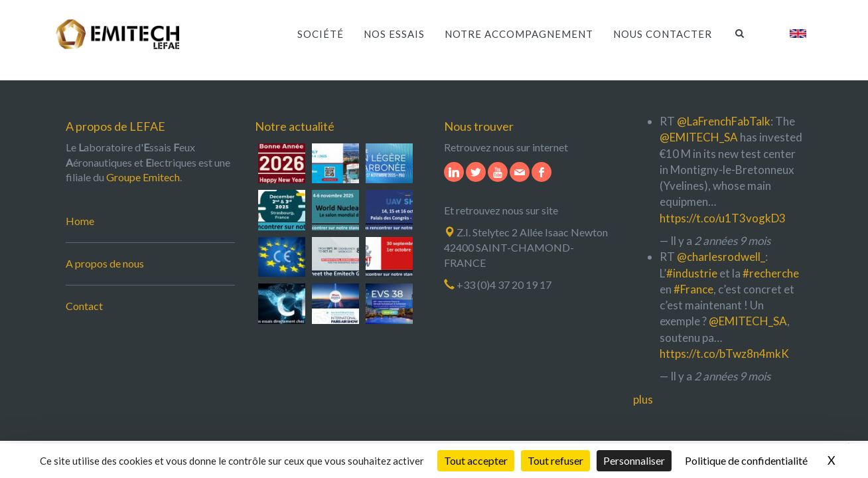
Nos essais (394, 34)
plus (643, 399)
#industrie (692, 273)
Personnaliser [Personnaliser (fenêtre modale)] (634, 460)
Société (321, 34)
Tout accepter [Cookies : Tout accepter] (476, 460)
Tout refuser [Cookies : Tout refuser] (555, 460)
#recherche (771, 273)
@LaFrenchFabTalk (724, 121)
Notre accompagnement (519, 34)
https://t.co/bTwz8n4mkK (724, 354)
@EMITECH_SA (699, 137)
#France (693, 289)
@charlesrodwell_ (721, 257)
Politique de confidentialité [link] (746, 460)
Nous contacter (663, 34)
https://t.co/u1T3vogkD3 (723, 218)
